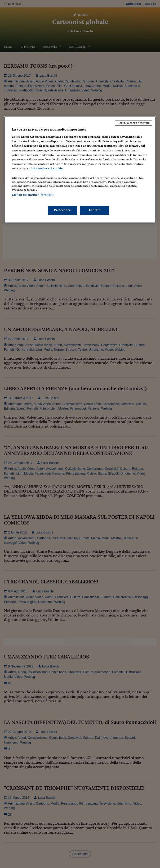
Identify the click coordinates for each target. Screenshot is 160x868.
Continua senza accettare (134, 123)
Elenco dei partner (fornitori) (33, 195)
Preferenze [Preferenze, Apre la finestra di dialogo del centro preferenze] (63, 210)
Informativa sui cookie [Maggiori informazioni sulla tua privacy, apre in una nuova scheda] (47, 168)
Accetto (95, 210)
